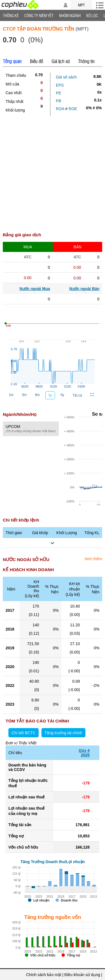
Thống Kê (11, 15)
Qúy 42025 (84, 753)
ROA (60, 109)
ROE (73, 109)
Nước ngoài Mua (35, 289)
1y (50, 395)
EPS (60, 85)
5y (62, 395)
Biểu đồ (37, 61)
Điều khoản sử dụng (82, 975)
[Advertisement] (53, 171)
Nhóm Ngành (70, 15)
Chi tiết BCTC (24, 733)
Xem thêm (93, 559)
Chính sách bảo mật (44, 975)
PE (59, 93)
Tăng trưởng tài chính (63, 733)
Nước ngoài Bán (84, 289)
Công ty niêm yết (39, 15)
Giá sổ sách (66, 77)
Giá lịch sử (61, 61)
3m (24, 395)
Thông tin (86, 61)
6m (37, 395)
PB (59, 101)
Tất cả (77, 395)
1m (11, 395)
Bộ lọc (92, 15)
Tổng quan (12, 61)
